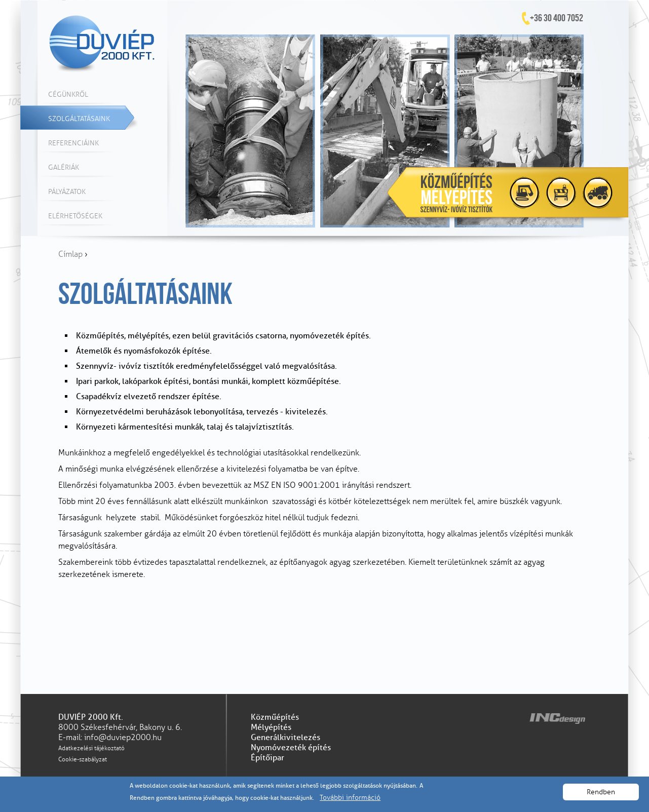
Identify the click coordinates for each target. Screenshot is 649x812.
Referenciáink (73, 143)
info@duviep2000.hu (123, 738)
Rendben (601, 792)
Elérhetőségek (75, 216)
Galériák (64, 167)
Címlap (70, 254)
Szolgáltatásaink (79, 119)
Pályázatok (67, 192)
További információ (350, 798)
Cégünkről (68, 94)
